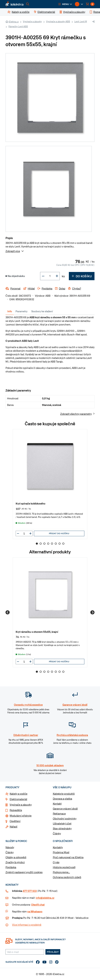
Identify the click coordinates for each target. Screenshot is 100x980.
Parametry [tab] (22, 311)
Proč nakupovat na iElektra (68, 857)
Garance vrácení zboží (65, 809)
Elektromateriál (18, 799)
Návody (10, 847)
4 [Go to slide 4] (48, 544)
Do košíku (82, 276)
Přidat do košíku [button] (59, 533)
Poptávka (11, 867)
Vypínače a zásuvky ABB (58, 21)
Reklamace (59, 813)
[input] (24, 533)
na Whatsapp (35, 911)
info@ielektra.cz (45, 898)
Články (57, 833)
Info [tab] (10, 311)
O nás (56, 862)
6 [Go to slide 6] (56, 544)
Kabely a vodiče (19, 794)
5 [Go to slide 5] (52, 544)
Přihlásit (53, 952)
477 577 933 (30, 891)
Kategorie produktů (64, 794)
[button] (65, 4)
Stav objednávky (62, 828)
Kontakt (57, 804)
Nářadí (14, 827)
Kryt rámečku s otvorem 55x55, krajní (37, 632)
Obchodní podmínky (65, 818)
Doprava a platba (62, 799)
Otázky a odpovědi (16, 857)
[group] (50, 484)
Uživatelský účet (62, 823)
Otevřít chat (38, 905)
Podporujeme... (61, 872)
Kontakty (58, 847)
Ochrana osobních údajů (67, 877)
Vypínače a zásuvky (32, 21)
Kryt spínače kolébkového (30, 503)
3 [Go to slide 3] (44, 544)
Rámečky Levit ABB (18, 26)
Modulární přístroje (21, 816)
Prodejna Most (61, 852)
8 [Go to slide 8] (63, 544)
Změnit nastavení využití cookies (24, 872)
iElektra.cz (14, 22)
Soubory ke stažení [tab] (42, 311)
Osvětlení (15, 821)
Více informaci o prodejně (27, 925)
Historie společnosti (64, 867)
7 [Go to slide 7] (60, 544)
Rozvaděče (16, 810)
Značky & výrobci (15, 862)
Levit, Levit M (81, 21)
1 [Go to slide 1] (37, 544)
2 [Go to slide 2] (41, 544)
